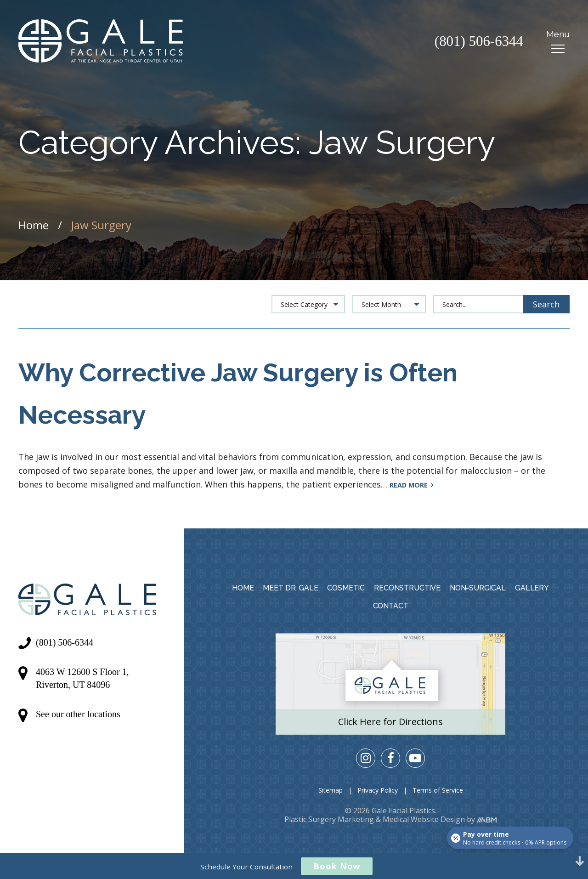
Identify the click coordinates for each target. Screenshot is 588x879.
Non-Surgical (478, 588)
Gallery (532, 588)
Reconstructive (407, 588)
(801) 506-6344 (477, 43)
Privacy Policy (378, 790)
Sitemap (331, 790)
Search (546, 304)
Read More (411, 485)
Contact (391, 606)
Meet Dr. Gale (290, 588)
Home (34, 225)
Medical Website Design (424, 819)
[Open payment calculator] (510, 837)
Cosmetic (346, 588)
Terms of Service (438, 790)
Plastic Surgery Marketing (329, 819)
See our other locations (78, 714)
